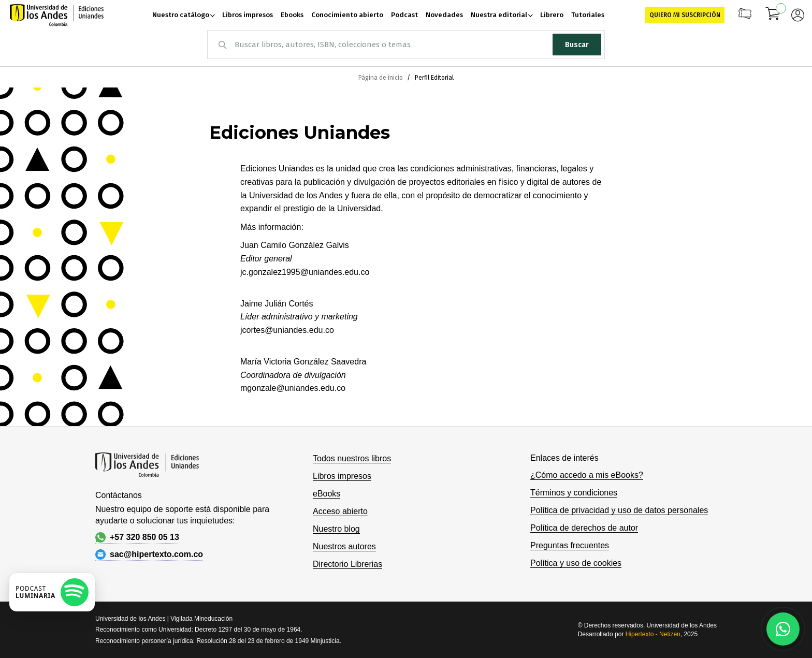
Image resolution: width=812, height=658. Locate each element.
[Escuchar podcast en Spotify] (52, 592)
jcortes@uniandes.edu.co (287, 330)
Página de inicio (381, 78)
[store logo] (57, 15)
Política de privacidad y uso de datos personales (619, 510)
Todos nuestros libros (352, 458)
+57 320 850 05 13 (137, 537)
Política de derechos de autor (584, 528)
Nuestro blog (336, 529)
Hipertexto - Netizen (653, 634)
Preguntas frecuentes (570, 545)
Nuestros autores (344, 546)
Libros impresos (342, 476)
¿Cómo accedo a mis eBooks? (587, 475)
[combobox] (406, 45)
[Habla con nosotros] (783, 629)
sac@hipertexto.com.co (149, 554)
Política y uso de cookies (576, 563)
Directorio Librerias (347, 564)
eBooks (327, 494)
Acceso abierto (340, 511)
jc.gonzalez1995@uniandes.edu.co (305, 272)
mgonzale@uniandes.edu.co (293, 388)
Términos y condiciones (574, 493)
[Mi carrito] (773, 15)
